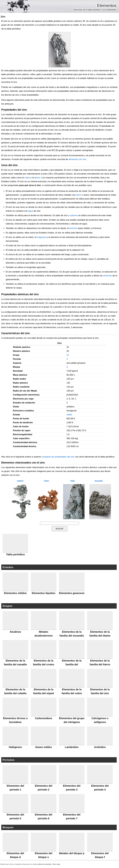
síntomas (107, 276)
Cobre (46, 481)
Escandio (99, 481)
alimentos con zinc (77, 159)
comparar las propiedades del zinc (58, 457)
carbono (74, 215)
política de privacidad (44, 864)
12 (68, 355)
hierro (79, 195)
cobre (27, 178)
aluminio (73, 228)
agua (31, 211)
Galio (73, 481)
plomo (37, 178)
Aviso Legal (56, 864)
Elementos (107, 6)
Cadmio (20, 481)
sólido (69, 415)
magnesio (42, 237)
